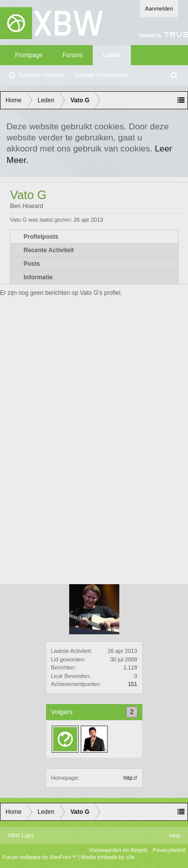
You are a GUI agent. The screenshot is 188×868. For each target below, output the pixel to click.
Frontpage (29, 55)
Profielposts (41, 237)
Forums (73, 55)
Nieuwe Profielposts (101, 75)
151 (132, 684)
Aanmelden (159, 9)
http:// (130, 778)
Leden (112, 55)
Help (175, 835)
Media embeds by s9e (108, 857)
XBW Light (21, 835)
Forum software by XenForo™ (40, 857)
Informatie (38, 277)
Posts (32, 264)
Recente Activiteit (42, 75)
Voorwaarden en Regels (118, 850)
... (140, 75)
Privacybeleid (169, 850)
